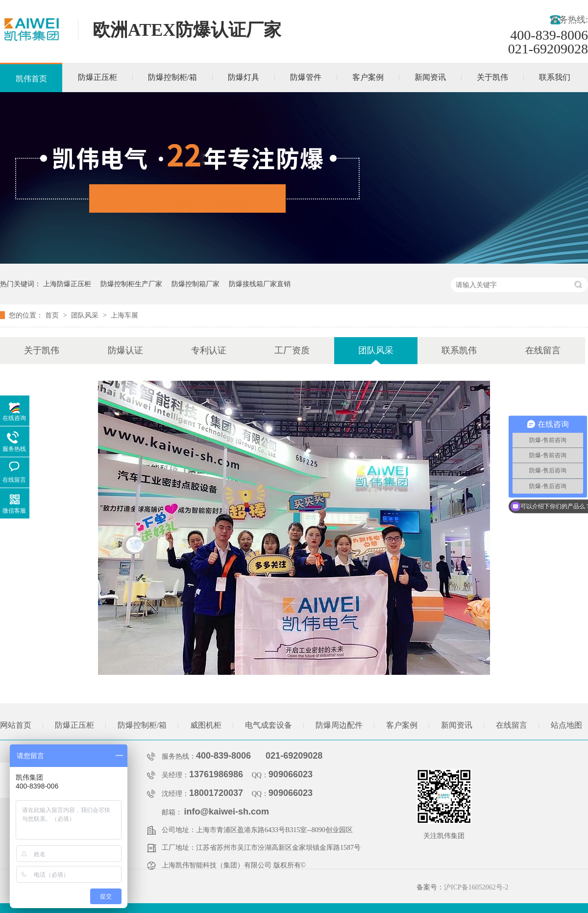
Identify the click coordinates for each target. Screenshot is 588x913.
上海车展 (124, 315)
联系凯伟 (459, 350)
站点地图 (566, 725)
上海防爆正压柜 (67, 284)
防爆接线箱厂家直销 (260, 284)
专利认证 (209, 350)
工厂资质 (292, 350)
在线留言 (543, 350)
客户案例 (368, 77)
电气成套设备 (269, 725)
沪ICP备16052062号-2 (476, 887)
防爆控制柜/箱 (172, 77)
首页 (53, 315)
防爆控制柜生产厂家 (131, 284)
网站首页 (16, 725)
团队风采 (86, 315)
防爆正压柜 (98, 77)
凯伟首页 (31, 79)
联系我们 (555, 77)
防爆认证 (125, 350)
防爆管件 (306, 77)
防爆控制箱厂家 (196, 284)
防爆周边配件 (339, 725)
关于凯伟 (492, 77)
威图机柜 (206, 725)
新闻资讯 (430, 77)
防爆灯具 (244, 77)
